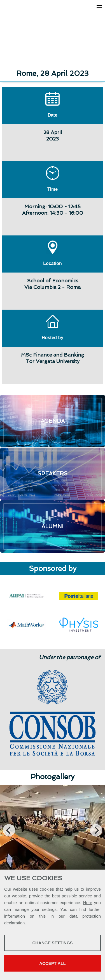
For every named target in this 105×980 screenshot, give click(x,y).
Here (88, 903)
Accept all (52, 963)
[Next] (96, 830)
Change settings (52, 943)
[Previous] (9, 830)
